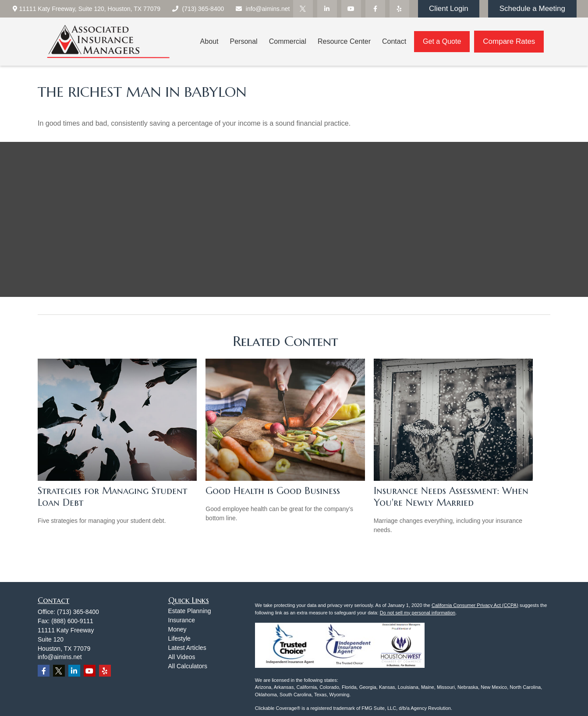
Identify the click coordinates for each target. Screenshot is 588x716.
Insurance (182, 620)
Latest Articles (187, 648)
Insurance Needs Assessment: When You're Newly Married (451, 497)
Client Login (449, 9)
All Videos (182, 657)
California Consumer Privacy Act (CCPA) (475, 605)
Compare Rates (509, 41)
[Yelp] (399, 9)
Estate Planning (190, 611)
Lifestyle (179, 638)
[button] (209, 42)
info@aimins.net (262, 9)
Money (177, 629)
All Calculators (188, 666)
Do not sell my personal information (418, 613)
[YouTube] (351, 9)
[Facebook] (375, 9)
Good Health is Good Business (273, 491)
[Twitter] (303, 9)
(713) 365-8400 (198, 9)
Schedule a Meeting (532, 9)
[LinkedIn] (327, 9)
